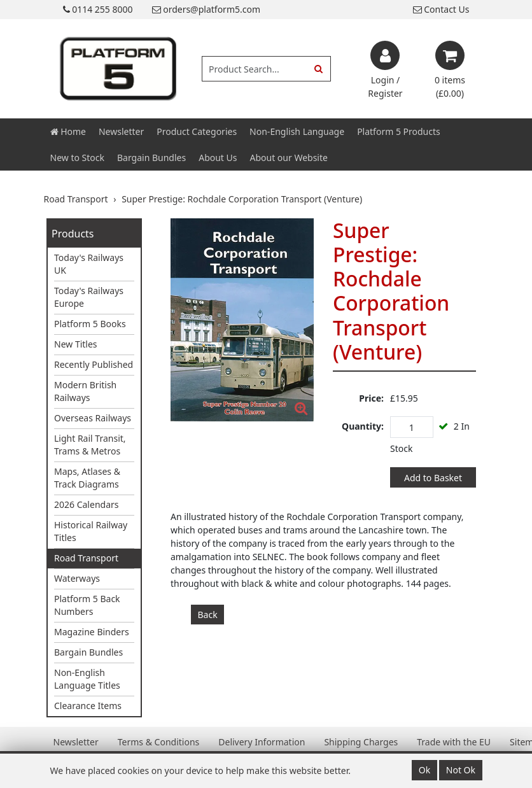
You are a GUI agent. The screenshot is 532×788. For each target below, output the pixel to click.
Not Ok (461, 770)
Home (68, 131)
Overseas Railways (93, 418)
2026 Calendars (87, 504)
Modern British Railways (85, 391)
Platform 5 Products (399, 131)
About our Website (289, 158)
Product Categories (197, 131)
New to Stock (77, 158)
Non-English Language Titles (87, 679)
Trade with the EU (454, 742)
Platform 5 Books (90, 324)
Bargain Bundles (151, 158)
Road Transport (86, 558)
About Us (218, 158)
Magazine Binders (92, 632)
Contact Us (441, 9)
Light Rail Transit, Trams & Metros (90, 445)
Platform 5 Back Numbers (87, 605)
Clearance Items (88, 706)
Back (208, 615)
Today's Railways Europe (89, 297)
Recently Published (94, 364)
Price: (371, 398)
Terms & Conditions (159, 742)
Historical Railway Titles (91, 531)
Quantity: (363, 426)
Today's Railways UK (89, 264)
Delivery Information (262, 742)
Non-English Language (297, 131)
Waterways (77, 578)
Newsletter (121, 131)
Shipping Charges (361, 742)
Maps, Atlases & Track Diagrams (87, 478)
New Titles (76, 344)
